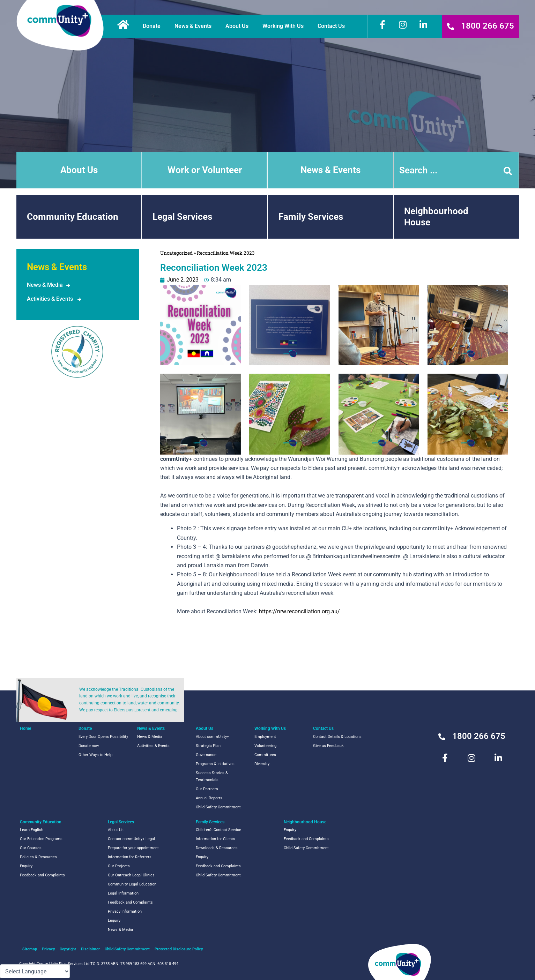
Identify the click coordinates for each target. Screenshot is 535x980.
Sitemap (30, 949)
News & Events (195, 26)
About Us (239, 26)
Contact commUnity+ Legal (131, 839)
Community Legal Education (132, 884)
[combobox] (456, 170)
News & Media (45, 285)
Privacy (48, 949)
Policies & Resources (38, 857)
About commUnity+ (212, 737)
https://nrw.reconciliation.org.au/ (299, 611)
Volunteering (265, 746)
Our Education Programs (41, 839)
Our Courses (31, 848)
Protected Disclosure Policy (179, 949)
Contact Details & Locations (337, 737)
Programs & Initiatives (215, 764)
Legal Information (123, 893)
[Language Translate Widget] (35, 971)
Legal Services (182, 217)
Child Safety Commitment (218, 807)
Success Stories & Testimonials (212, 776)
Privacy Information (125, 911)
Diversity (262, 764)
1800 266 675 (488, 26)
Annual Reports (209, 798)
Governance (206, 755)
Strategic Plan (208, 746)
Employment (265, 737)
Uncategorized (176, 253)
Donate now (89, 746)
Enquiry (26, 866)
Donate (153, 26)
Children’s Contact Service (218, 830)
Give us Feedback (328, 746)
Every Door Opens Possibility (103, 737)
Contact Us (333, 26)
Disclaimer (90, 949)
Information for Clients (216, 839)
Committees (265, 755)
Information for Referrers (130, 857)
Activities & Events (50, 299)
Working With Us (285, 26)
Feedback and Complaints (42, 875)
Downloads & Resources (217, 848)
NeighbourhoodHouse (436, 216)
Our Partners (207, 789)
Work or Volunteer (205, 170)
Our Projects (119, 866)
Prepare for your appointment (133, 848)
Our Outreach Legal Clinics (131, 875)
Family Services (311, 217)
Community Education (73, 217)
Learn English (32, 830)
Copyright (68, 949)
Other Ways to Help (95, 755)
